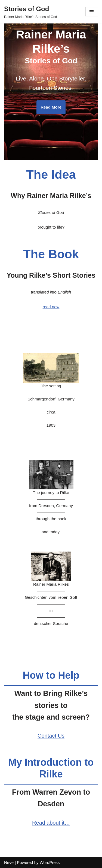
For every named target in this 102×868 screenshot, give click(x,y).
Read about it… (51, 823)
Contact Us (51, 736)
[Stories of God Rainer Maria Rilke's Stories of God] (31, 12)
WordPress (50, 862)
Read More (51, 107)
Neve (9, 862)
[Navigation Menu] (92, 12)
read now (51, 307)
